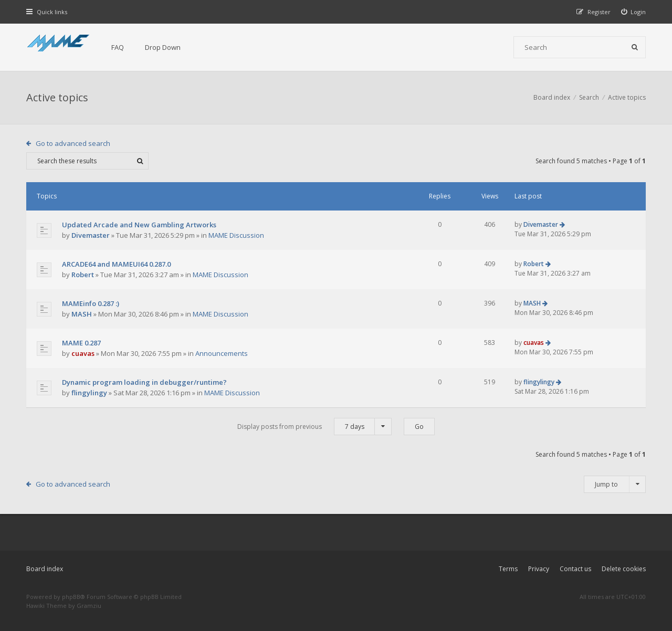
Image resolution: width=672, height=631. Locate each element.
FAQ (118, 47)
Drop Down (163, 47)
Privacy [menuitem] (539, 569)
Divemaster (91, 235)
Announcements (222, 353)
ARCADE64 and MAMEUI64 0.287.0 (116, 264)
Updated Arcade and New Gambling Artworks (139, 225)
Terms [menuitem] (508, 569)
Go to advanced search (73, 143)
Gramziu (89, 606)
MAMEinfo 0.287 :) (91, 303)
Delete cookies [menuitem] (624, 569)
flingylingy (89, 393)
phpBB (71, 597)
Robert (83, 275)
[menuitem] (634, 12)
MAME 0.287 (81, 343)
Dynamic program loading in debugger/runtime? (144, 382)
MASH (82, 314)
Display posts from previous (314, 427)
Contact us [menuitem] (575, 569)
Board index (45, 569)
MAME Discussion (236, 235)
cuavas (83, 353)
